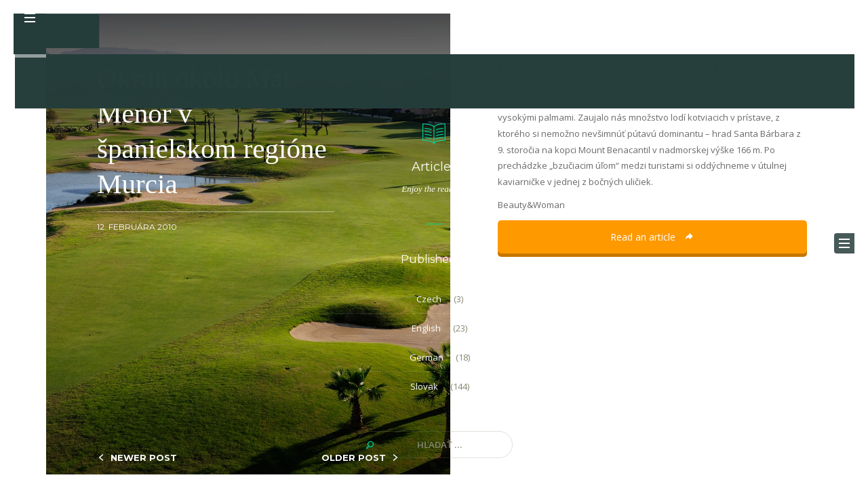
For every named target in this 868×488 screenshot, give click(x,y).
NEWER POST (144, 457)
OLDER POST (354, 457)
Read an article (652, 237)
